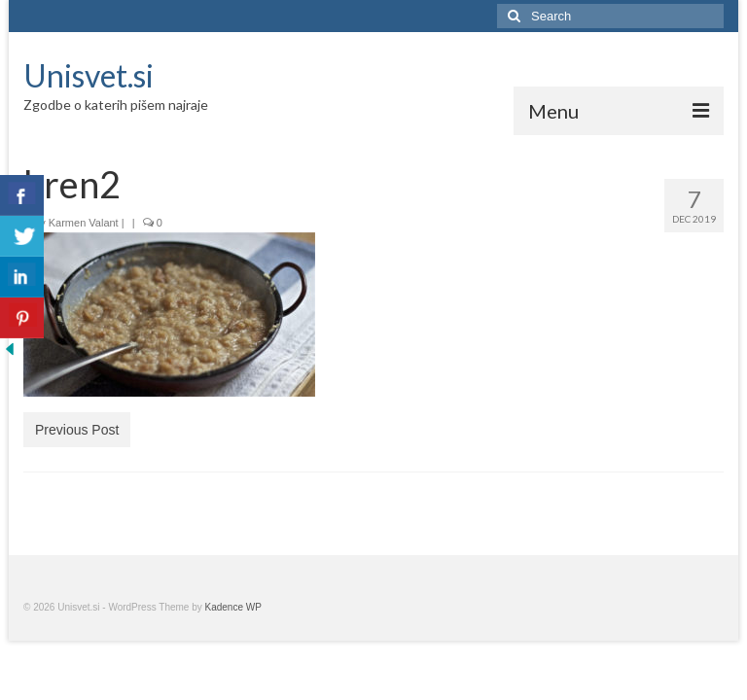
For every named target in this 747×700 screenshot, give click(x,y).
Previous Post (77, 430)
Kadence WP (233, 607)
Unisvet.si (89, 75)
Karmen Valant (84, 223)
